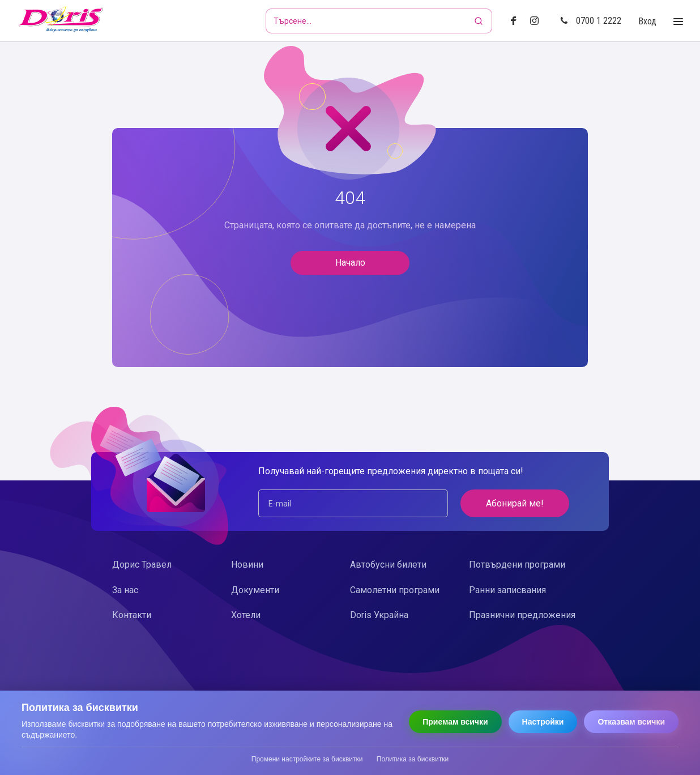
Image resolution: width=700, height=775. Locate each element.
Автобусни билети (388, 565)
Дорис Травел (142, 565)
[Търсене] (480, 21)
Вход (647, 21)
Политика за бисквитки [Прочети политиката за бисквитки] (413, 759)
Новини (247, 565)
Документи (255, 590)
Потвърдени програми (517, 565)
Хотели (246, 615)
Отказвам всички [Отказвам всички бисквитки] (631, 722)
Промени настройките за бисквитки (307, 759)
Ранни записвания (507, 590)
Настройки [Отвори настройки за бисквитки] (543, 722)
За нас (125, 590)
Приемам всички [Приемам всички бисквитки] (455, 722)
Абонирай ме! (515, 503)
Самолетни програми (395, 590)
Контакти (132, 615)
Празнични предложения (522, 615)
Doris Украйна (379, 615)
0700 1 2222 (591, 21)
